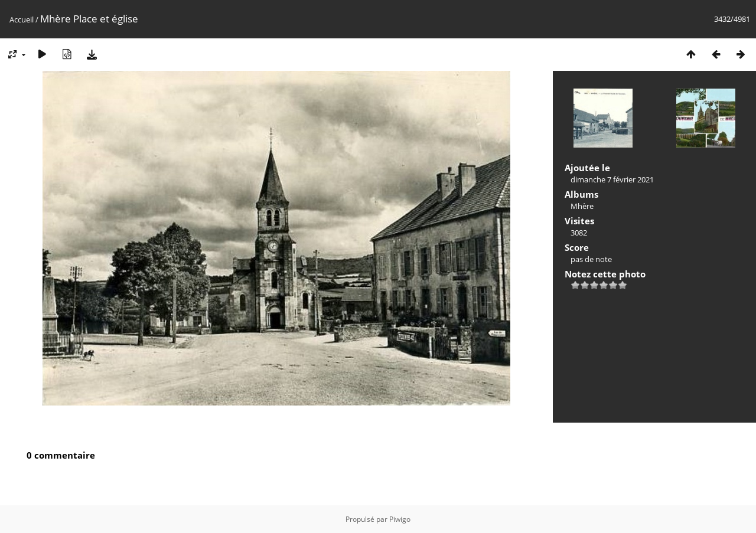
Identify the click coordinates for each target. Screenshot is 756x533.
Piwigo (400, 519)
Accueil (22, 19)
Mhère (582, 206)
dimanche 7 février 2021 (612, 179)
